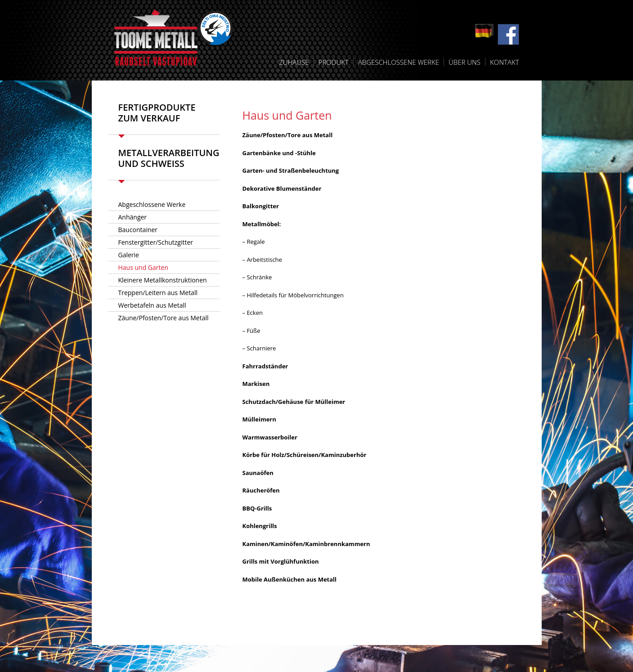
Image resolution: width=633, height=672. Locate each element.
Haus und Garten (144, 267)
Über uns (465, 62)
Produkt (334, 62)
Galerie (129, 255)
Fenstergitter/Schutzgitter (156, 242)
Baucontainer (138, 230)
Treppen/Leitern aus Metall (158, 293)
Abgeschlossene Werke (399, 62)
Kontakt (504, 62)
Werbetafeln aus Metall (152, 305)
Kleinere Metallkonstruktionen (163, 280)
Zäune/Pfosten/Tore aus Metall (164, 318)
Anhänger (133, 217)
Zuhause (294, 62)
